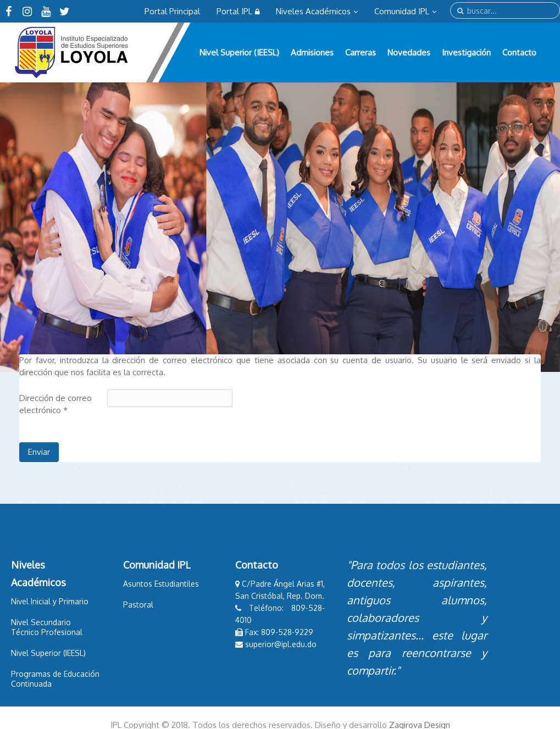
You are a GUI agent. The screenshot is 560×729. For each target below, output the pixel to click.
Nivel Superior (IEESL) (239, 52)
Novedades (409, 52)
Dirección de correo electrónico (56, 404)
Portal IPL (238, 11)
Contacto (519, 52)
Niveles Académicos (317, 11)
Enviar (39, 452)
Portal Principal (172, 11)
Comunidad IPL (405, 11)
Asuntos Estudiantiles (161, 584)
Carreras (361, 52)
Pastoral (138, 605)
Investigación (466, 52)
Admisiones (312, 52)
